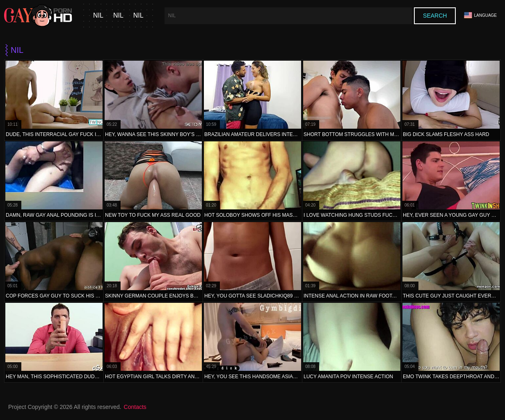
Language (480, 15)
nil (98, 15)
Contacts (135, 407)
